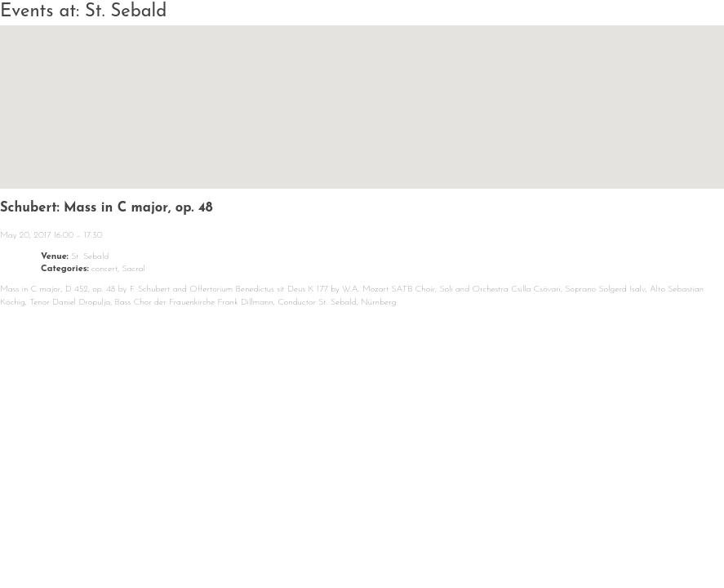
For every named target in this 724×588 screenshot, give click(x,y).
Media (476, 538)
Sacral (134, 269)
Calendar (165, 538)
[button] (362, 92)
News (69, 538)
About (265, 538)
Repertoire (370, 538)
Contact (569, 538)
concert (104, 269)
